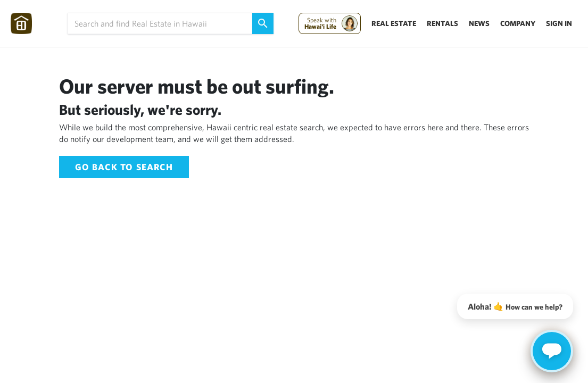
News (479, 23)
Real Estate (394, 23)
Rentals (442, 23)
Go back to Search (124, 167)
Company (518, 23)
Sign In (559, 23)
